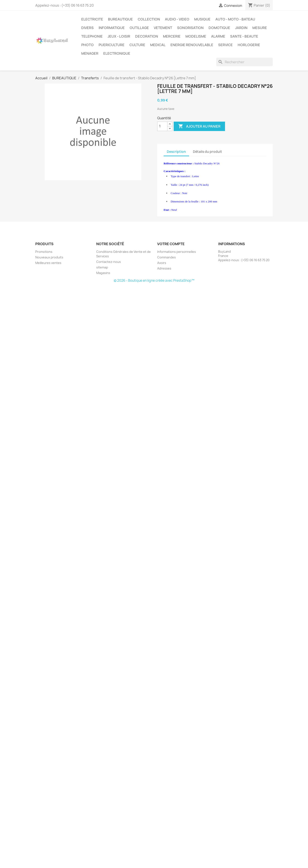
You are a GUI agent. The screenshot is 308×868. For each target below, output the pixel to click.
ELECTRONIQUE (117, 53)
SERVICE (225, 45)
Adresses (164, 268)
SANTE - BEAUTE (244, 36)
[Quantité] (162, 126)
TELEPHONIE (92, 36)
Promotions (44, 252)
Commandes (167, 257)
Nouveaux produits (49, 257)
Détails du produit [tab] (207, 152)
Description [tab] (176, 152)
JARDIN (241, 28)
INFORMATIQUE (112, 28)
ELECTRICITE (92, 19)
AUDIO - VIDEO (177, 19)
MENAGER (90, 53)
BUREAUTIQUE (120, 19)
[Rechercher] (244, 62)
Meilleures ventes (48, 263)
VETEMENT (163, 28)
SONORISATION (190, 28)
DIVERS (87, 28)
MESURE (260, 28)
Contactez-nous (109, 262)
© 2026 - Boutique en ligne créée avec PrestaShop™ (154, 281)
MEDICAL (158, 45)
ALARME (218, 36)
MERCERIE (172, 36)
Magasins (103, 273)
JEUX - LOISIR (119, 36)
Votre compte (171, 244)
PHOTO (87, 45)
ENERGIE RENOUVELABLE (192, 45)
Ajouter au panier (199, 126)
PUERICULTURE (112, 45)
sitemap (102, 267)
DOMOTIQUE (219, 28)
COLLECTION (149, 19)
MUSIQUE (202, 19)
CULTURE (137, 45)
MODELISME (196, 36)
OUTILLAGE (139, 28)
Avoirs (162, 263)
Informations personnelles (177, 252)
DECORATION (147, 36)
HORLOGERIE (249, 45)
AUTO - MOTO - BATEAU (235, 19)
